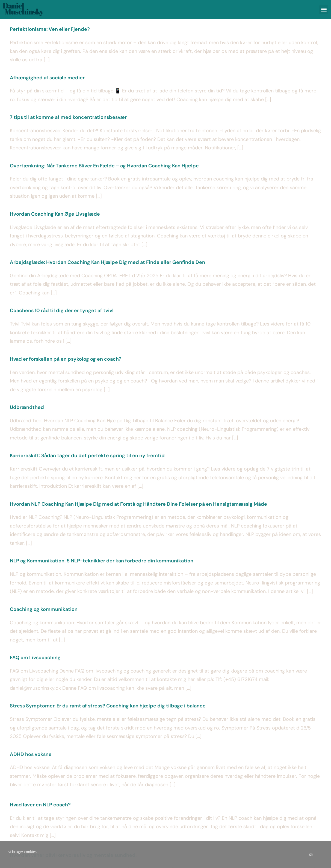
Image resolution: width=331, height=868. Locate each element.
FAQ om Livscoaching (35, 658)
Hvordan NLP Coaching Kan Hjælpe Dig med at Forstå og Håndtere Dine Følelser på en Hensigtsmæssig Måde (138, 504)
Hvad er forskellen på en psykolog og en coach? (66, 359)
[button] (324, 10)
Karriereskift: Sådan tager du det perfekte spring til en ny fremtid (87, 456)
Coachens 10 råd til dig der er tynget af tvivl (62, 311)
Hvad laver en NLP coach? (40, 805)
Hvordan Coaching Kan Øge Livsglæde (55, 214)
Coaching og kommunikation (44, 609)
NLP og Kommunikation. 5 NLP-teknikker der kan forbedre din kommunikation (102, 561)
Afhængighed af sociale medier (47, 78)
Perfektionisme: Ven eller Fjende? (50, 29)
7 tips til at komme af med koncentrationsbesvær (68, 117)
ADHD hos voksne (31, 754)
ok (311, 854)
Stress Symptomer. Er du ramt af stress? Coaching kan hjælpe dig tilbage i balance (108, 706)
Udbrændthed (27, 407)
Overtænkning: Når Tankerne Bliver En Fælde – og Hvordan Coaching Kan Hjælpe (104, 166)
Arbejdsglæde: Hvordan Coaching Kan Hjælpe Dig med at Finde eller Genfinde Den (107, 262)
